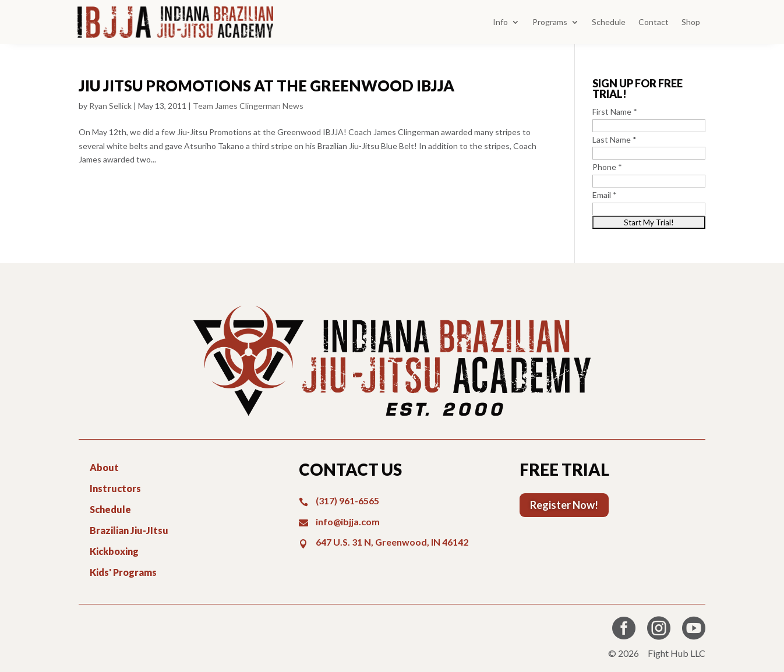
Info (500, 22)
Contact (654, 22)
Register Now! (564, 505)
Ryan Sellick (110, 106)
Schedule (609, 22)
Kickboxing (114, 551)
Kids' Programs (123, 572)
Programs (550, 22)
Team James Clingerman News (248, 106)
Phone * (607, 167)
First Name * (615, 112)
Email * (605, 195)
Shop (691, 22)
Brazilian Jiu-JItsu (129, 530)
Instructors (115, 488)
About (104, 467)
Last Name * (615, 139)
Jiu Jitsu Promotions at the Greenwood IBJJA (266, 86)
